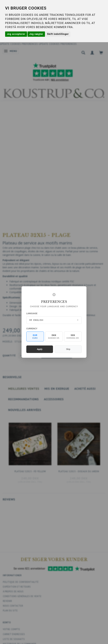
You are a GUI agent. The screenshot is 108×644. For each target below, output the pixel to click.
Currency (32, 329)
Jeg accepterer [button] (16, 34)
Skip (68, 349)
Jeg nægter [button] (36, 34)
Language (32, 313)
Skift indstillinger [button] (58, 34)
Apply (40, 349)
